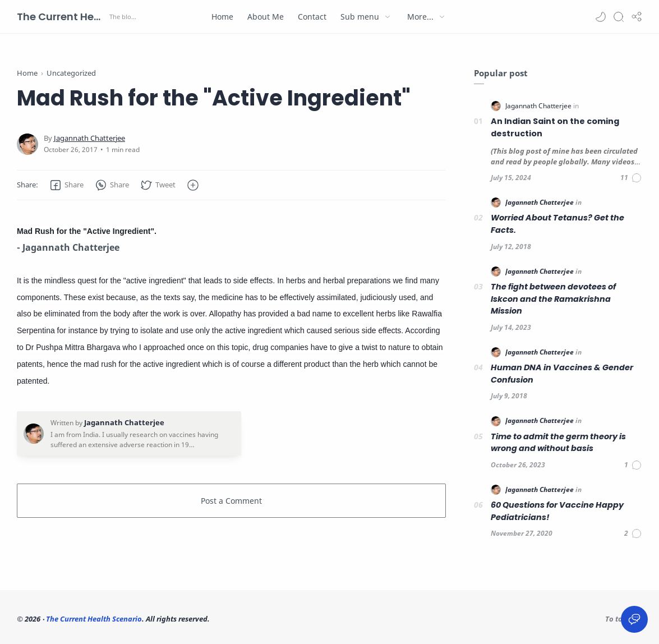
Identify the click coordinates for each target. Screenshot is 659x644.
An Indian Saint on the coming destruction (555, 127)
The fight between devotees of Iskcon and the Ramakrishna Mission (553, 299)
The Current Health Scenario (62, 17)
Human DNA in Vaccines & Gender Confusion (562, 374)
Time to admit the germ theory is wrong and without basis (558, 443)
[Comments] (631, 178)
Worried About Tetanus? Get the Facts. (557, 224)
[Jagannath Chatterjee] (89, 138)
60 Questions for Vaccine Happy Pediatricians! (557, 511)
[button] (601, 17)
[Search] (619, 17)
